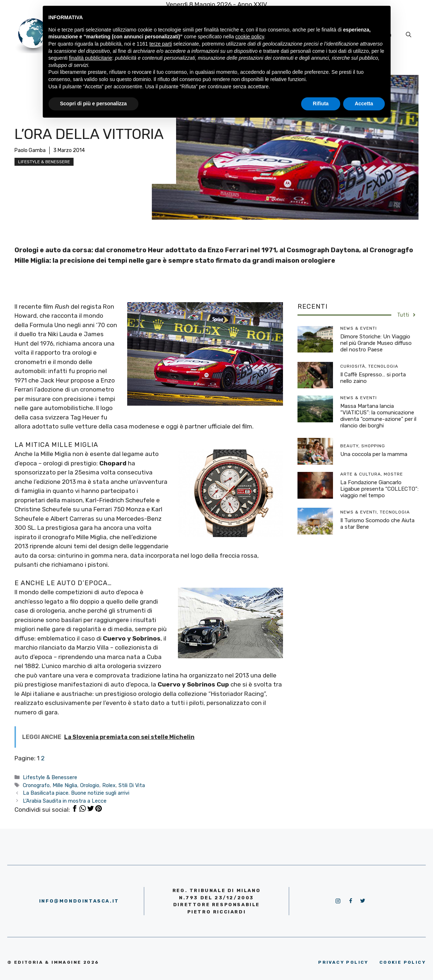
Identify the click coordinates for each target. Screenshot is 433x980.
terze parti (161, 44)
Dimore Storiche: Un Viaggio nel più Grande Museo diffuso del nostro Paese (376, 343)
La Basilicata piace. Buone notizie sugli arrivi (76, 793)
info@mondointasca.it (79, 901)
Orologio (90, 785)
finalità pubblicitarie (90, 58)
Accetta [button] (364, 104)
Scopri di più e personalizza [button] (93, 104)
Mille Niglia (65, 785)
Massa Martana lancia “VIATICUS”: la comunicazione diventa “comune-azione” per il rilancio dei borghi (378, 416)
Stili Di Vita (132, 785)
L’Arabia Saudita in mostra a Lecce (65, 801)
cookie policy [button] (249, 37)
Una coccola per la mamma (374, 454)
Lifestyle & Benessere (44, 162)
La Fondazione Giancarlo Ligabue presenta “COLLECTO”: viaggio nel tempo (379, 489)
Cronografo (36, 785)
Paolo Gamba (30, 150)
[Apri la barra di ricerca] (409, 35)
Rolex (109, 785)
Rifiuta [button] (321, 104)
